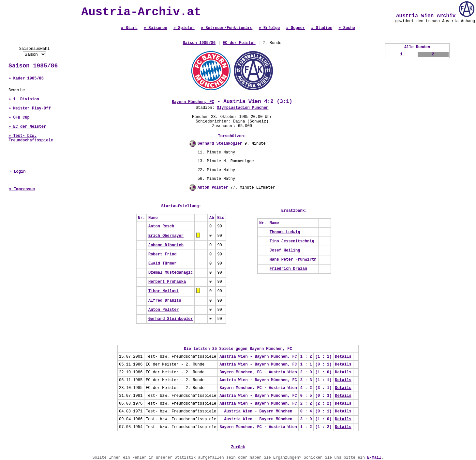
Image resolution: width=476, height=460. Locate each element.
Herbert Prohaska (167, 282)
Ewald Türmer (162, 264)
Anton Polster (213, 188)
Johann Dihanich (166, 245)
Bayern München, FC (193, 102)
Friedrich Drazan (288, 269)
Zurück (238, 447)
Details (343, 357)
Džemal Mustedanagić (171, 273)
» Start (129, 28)
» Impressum (22, 189)
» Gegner (296, 28)
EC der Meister (239, 43)
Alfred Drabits (165, 301)
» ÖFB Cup (19, 118)
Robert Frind (162, 254)
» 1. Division (24, 99)
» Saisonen (156, 28)
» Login (17, 172)
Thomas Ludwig (285, 232)
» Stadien (322, 28)
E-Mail (374, 458)
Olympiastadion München (243, 108)
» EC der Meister (27, 127)
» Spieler (184, 28)
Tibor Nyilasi (164, 291)
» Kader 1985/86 (26, 79)
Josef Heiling (285, 251)
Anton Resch (161, 226)
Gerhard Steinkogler (220, 144)
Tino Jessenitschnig (292, 241)
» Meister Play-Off (30, 108)
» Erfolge (269, 28)
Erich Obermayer (166, 236)
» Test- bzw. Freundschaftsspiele (31, 138)
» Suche (347, 28)
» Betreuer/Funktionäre (227, 28)
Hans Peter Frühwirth (293, 260)
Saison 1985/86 (33, 66)
